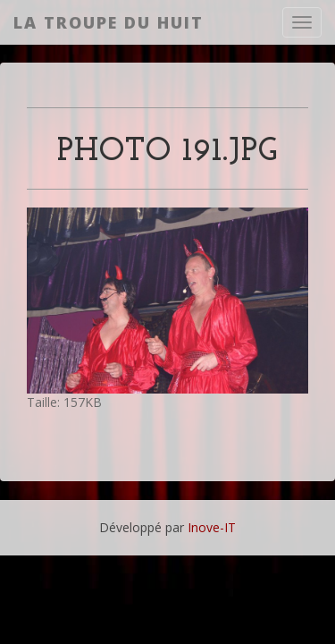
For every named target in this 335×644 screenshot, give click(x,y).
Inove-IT (212, 527)
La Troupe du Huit (109, 22)
